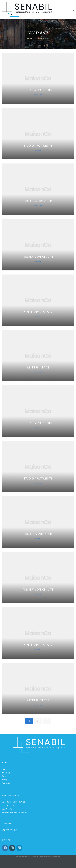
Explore (38, 95)
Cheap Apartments (38, 90)
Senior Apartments (38, 312)
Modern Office (38, 368)
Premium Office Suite (38, 257)
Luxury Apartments (38, 201)
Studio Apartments (38, 146)
